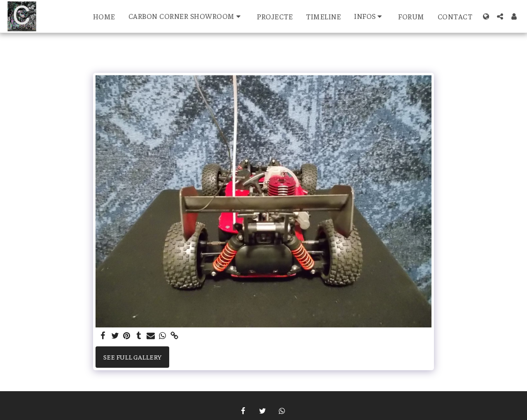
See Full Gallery (132, 357)
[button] (186, 16)
